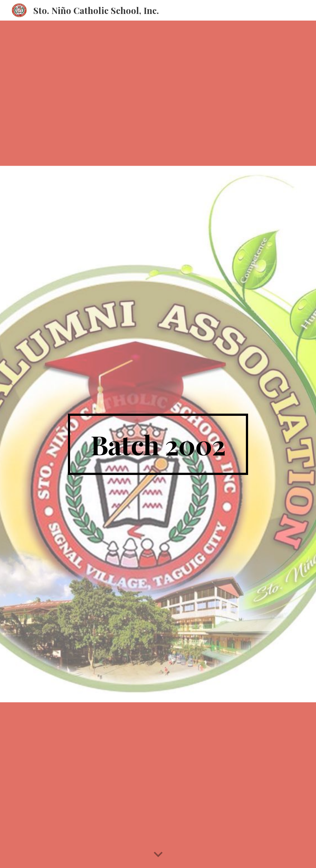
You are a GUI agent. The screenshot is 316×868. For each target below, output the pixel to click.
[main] (158, 444)
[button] (158, 855)
